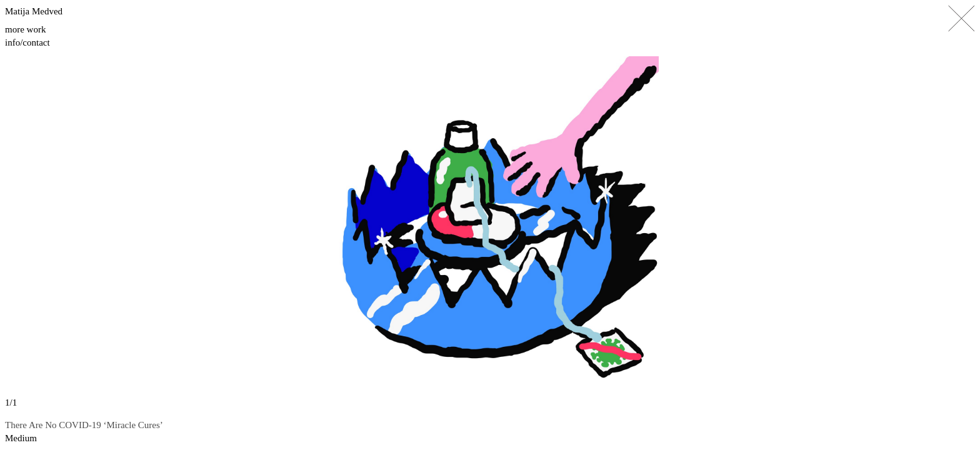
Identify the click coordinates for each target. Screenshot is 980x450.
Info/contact (27, 42)
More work (25, 29)
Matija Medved (34, 11)
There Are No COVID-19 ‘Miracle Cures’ (84, 425)
